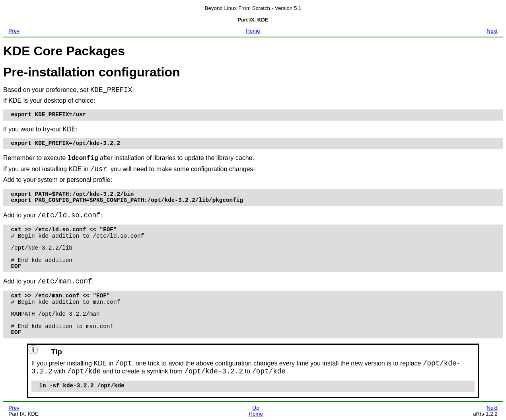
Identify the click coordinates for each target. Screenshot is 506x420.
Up (256, 408)
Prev (14, 31)
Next (492, 31)
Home (253, 31)
